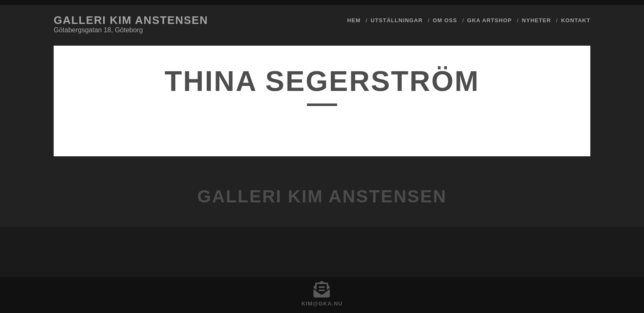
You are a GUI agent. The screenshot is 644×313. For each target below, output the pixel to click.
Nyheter (536, 20)
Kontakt (576, 20)
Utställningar (397, 20)
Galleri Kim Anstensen (131, 20)
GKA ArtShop (489, 20)
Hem (354, 20)
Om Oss (445, 20)
